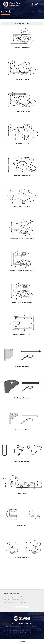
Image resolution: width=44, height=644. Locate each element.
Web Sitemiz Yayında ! (11, 594)
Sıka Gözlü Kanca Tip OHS (22, 111)
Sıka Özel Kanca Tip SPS (22, 175)
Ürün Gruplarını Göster (22, 24)
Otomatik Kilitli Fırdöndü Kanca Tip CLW (22, 271)
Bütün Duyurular (22, 607)
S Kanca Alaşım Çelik (22, 557)
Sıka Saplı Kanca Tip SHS (22, 48)
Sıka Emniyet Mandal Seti (22, 398)
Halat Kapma (22, 493)
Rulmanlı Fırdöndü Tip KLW (22, 334)
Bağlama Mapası (22, 525)
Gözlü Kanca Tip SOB (22, 80)
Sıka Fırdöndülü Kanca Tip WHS (22, 302)
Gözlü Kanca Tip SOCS (22, 143)
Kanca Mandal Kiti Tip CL (22, 462)
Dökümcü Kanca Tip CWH (22, 207)
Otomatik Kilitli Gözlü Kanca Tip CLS (22, 239)
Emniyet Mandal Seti (22, 366)
